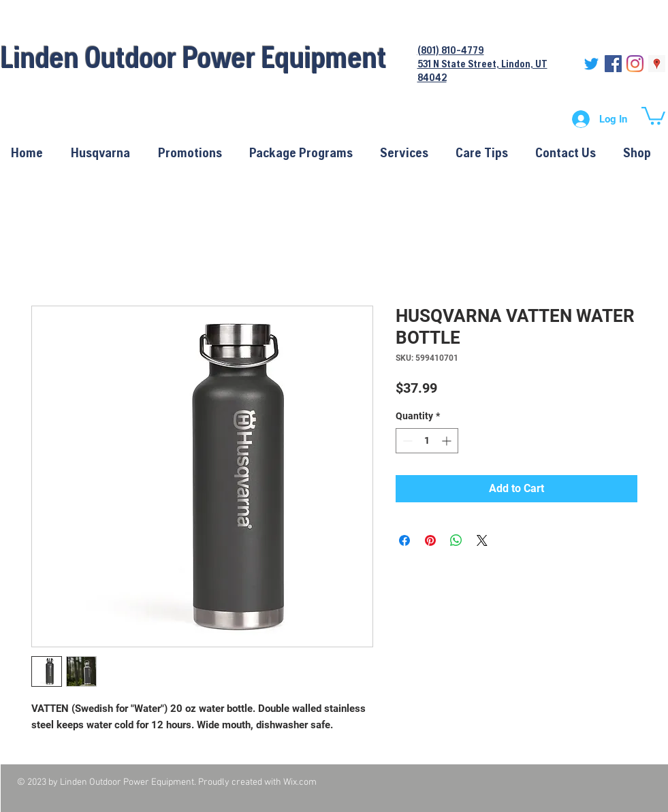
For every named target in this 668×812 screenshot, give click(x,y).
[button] (653, 115)
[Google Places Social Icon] (657, 64)
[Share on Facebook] (404, 540)
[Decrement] (406, 441)
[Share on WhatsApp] (456, 540)
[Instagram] (635, 64)
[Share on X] (482, 540)
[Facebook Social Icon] (613, 64)
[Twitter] (591, 64)
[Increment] (448, 441)
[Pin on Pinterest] (430, 540)
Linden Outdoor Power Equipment (194, 57)
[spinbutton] (427, 441)
